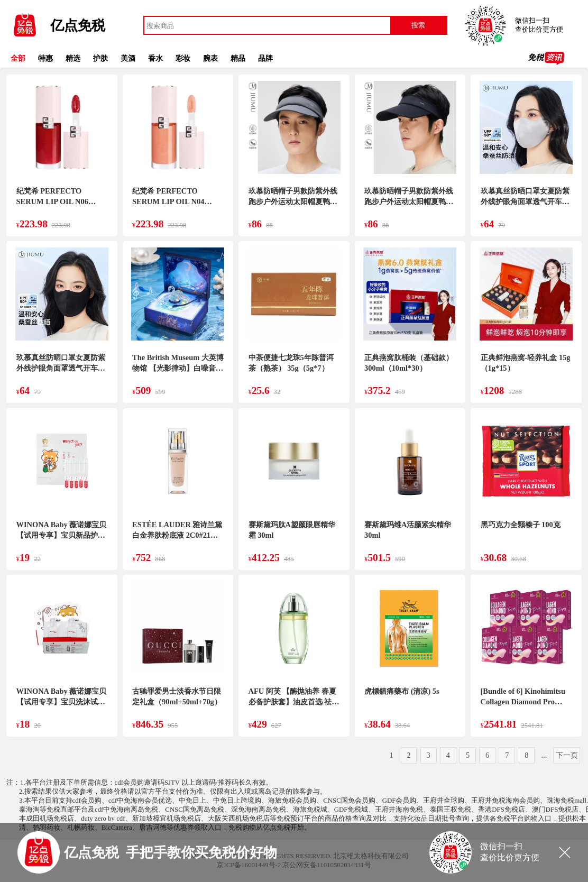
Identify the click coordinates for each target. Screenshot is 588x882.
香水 (155, 58)
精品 (238, 58)
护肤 (100, 58)
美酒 (128, 58)
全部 (18, 58)
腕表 (210, 58)
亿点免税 (78, 26)
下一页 (567, 755)
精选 (73, 58)
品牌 (265, 58)
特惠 (45, 58)
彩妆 (183, 58)
